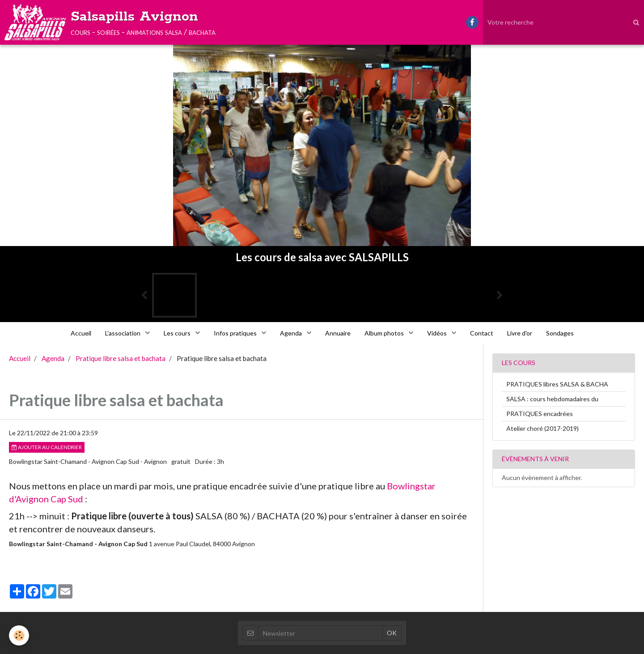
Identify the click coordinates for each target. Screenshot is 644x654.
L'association (123, 333)
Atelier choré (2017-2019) (542, 428)
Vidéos (438, 333)
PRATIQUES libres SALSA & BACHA (557, 384)
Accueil (81, 333)
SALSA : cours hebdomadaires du (552, 399)
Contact (482, 333)
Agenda (292, 333)
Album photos (385, 333)
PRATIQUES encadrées (540, 414)
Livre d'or (520, 333)
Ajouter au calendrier (47, 447)
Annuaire (338, 333)
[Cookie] (19, 635)
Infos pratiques (236, 333)
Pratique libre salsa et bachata (121, 358)
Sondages (560, 333)
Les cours (178, 333)
